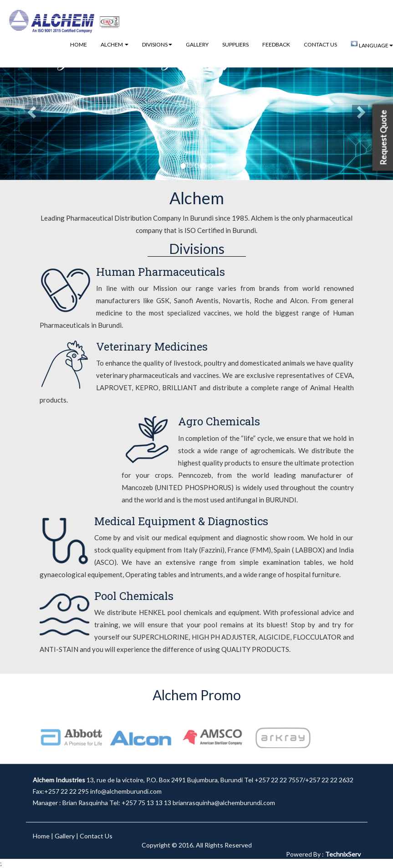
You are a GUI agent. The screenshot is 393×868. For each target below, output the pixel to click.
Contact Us (320, 44)
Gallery (197, 44)
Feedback (276, 44)
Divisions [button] (157, 44)
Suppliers (235, 44)
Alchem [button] (115, 44)
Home (79, 44)
